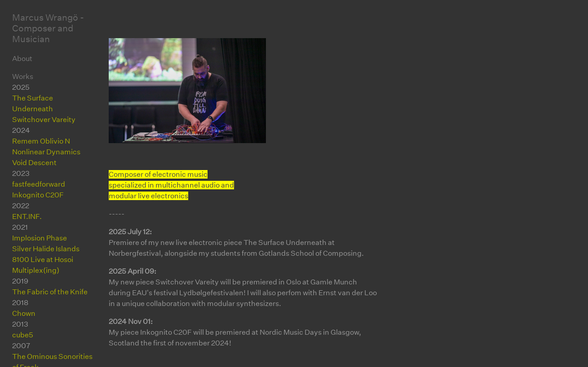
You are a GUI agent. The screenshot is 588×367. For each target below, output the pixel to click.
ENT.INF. (27, 216)
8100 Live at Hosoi (43, 260)
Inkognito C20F (38, 195)
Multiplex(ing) (36, 270)
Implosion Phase (40, 238)
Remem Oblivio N (41, 141)
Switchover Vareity (44, 120)
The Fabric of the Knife (50, 292)
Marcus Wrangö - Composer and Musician (48, 28)
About (22, 59)
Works (23, 76)
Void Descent (34, 163)
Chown (24, 313)
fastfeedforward (39, 184)
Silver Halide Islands (46, 249)
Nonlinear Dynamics (46, 152)
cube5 (23, 335)
